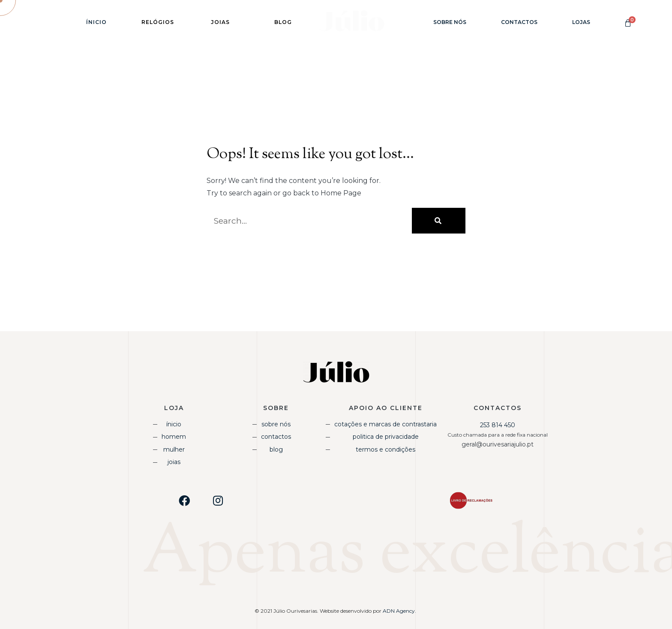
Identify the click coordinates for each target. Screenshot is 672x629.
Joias (174, 462)
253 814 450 (498, 425)
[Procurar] (439, 221)
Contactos (519, 22)
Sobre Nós (450, 22)
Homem (174, 437)
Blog (276, 449)
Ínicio (96, 22)
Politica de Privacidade (386, 437)
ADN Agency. (400, 611)
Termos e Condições (385, 449)
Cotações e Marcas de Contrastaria (385, 424)
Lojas (581, 22)
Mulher (174, 449)
